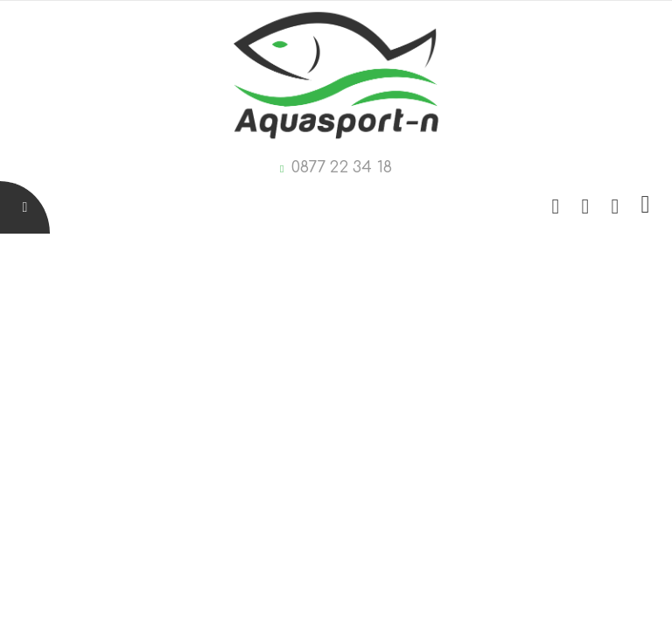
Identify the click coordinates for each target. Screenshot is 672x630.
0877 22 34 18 (342, 167)
